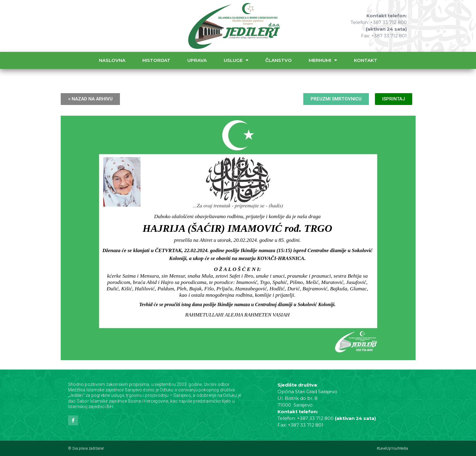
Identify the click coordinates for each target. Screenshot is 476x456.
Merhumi (323, 60)
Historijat (156, 60)
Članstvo (279, 60)
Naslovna (112, 60)
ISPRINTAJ (394, 99)
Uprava (197, 60)
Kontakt (366, 60)
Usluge (236, 60)
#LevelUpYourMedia (392, 448)
